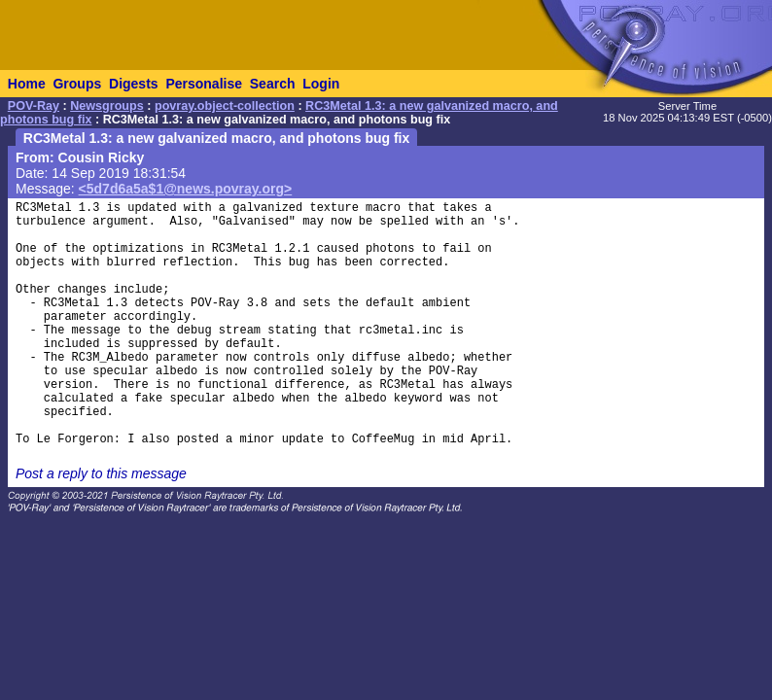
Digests (134, 84)
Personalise (204, 84)
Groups (77, 84)
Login (321, 84)
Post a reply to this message (101, 473)
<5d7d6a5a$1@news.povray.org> (186, 189)
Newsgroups (107, 106)
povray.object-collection (225, 106)
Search (273, 84)
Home (27, 84)
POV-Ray (34, 106)
